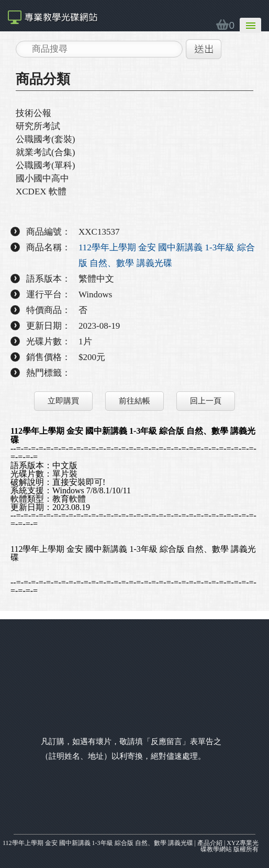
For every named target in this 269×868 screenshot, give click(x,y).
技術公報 (33, 113)
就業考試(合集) (45, 152)
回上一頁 (206, 401)
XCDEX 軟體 (41, 192)
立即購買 (63, 401)
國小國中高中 (42, 178)
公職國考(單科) (45, 165)
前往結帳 (134, 401)
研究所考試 (38, 126)
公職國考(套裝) (45, 139)
